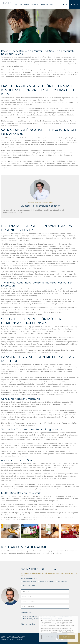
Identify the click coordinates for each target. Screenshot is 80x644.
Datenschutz (26, 613)
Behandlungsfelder (32, 5)
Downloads (5, 638)
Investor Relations (17, 638)
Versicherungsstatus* (29, 578)
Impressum (20, 639)
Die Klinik (19, 5)
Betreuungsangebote (40, 413)
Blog (23, 636)
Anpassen (50, 637)
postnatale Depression (32, 140)
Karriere (12, 636)
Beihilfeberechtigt (47, 581)
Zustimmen (67, 637)
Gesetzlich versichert (31, 585)
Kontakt (4, 636)
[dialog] (58, 629)
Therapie (44, 5)
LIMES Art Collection (8, 639)
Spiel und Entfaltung (28, 407)
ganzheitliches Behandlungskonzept (20, 433)
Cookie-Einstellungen (19, 641)
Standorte (53, 5)
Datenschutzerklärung (68, 632)
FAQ (18, 636)
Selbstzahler (63, 581)
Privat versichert (30, 581)
